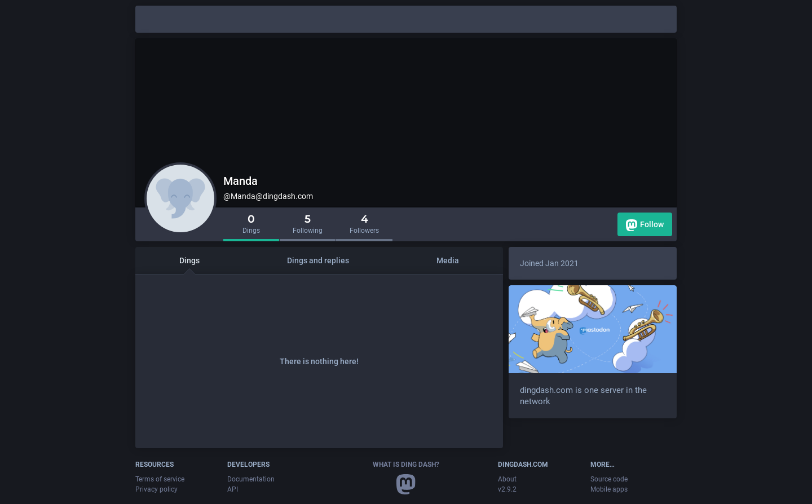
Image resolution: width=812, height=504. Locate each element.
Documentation (251, 479)
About (507, 479)
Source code (609, 479)
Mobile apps (609, 489)
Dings (189, 260)
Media (448, 260)
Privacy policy (156, 489)
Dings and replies (318, 260)
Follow (645, 225)
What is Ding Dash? (406, 465)
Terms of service (160, 479)
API (233, 489)
